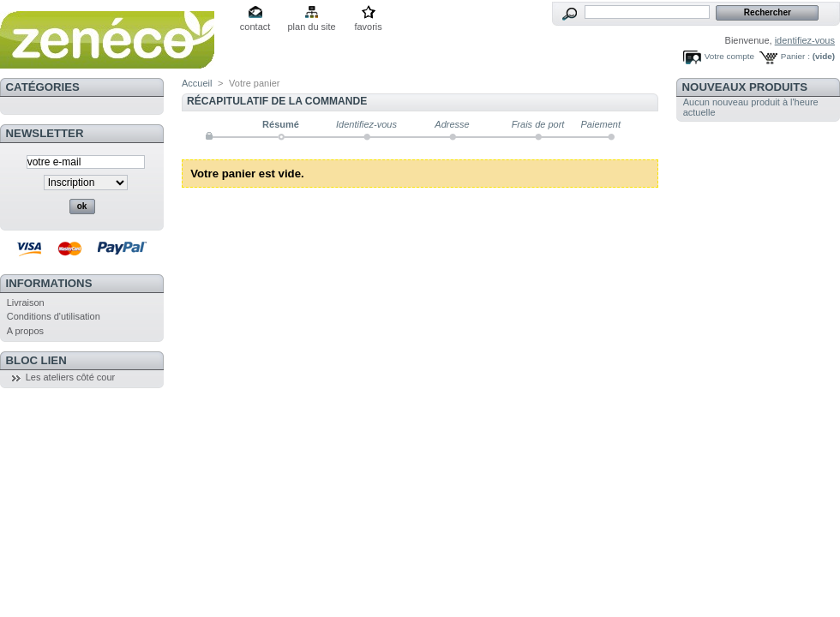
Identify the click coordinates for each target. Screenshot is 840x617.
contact (255, 27)
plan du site (311, 27)
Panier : (795, 56)
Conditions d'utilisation (54, 316)
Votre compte (729, 56)
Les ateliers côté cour (71, 377)
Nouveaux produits (745, 87)
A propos (25, 331)
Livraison (26, 303)
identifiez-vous (805, 40)
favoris (368, 27)
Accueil (197, 83)
